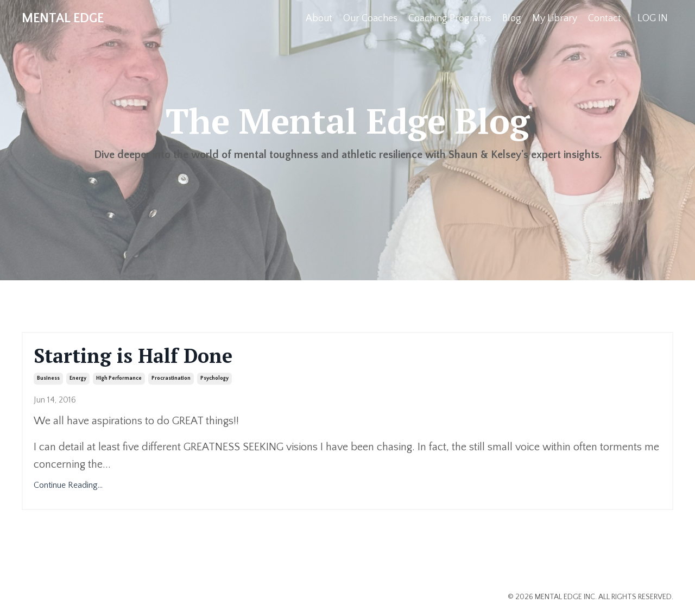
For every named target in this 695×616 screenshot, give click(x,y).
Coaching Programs (450, 18)
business (48, 378)
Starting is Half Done (133, 356)
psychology (214, 378)
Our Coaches (370, 18)
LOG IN (653, 18)
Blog (512, 18)
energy (78, 378)
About (319, 18)
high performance (119, 378)
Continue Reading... (68, 485)
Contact (605, 18)
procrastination (171, 378)
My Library (555, 18)
